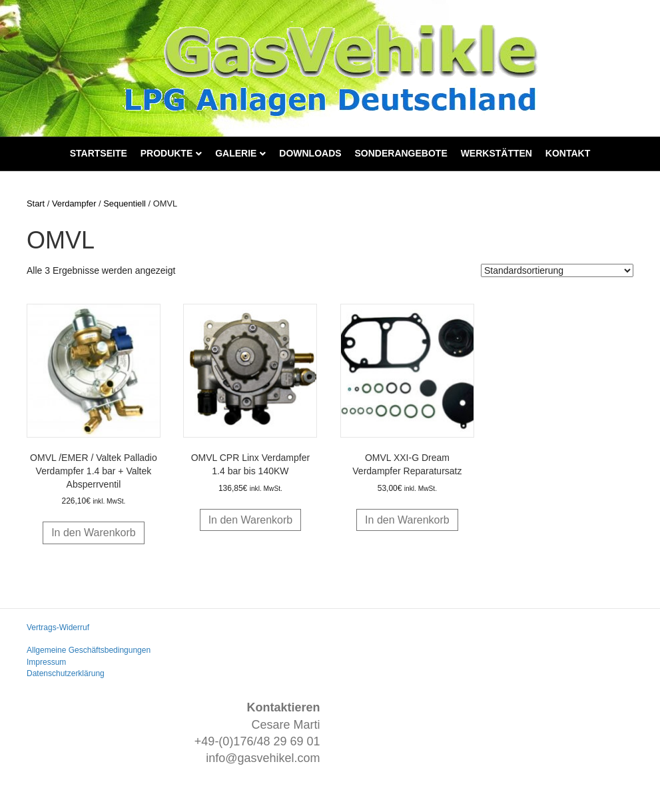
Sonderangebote (401, 153)
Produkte (167, 153)
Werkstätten (496, 153)
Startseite (99, 153)
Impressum (46, 662)
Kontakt (568, 153)
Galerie (236, 153)
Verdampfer (74, 203)
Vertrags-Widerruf (58, 627)
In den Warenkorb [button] (94, 533)
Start (36, 203)
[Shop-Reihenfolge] (557, 270)
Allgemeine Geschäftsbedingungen (89, 650)
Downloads (310, 153)
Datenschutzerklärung (66, 673)
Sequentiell (125, 203)
